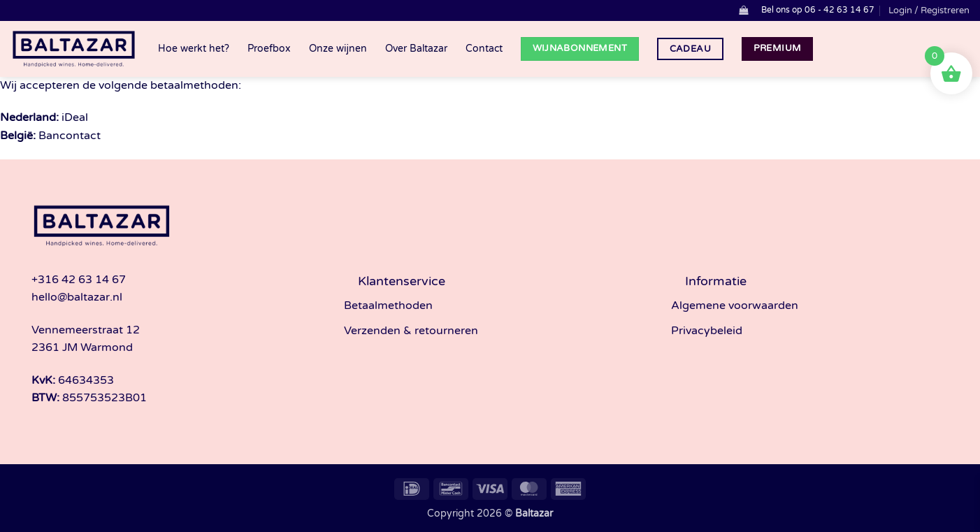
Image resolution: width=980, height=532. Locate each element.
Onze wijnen (338, 49)
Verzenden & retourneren (411, 331)
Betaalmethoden (388, 305)
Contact (484, 49)
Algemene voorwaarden (735, 305)
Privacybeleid (707, 331)
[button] (743, 10)
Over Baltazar (416, 49)
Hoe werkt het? (194, 49)
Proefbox (269, 49)
